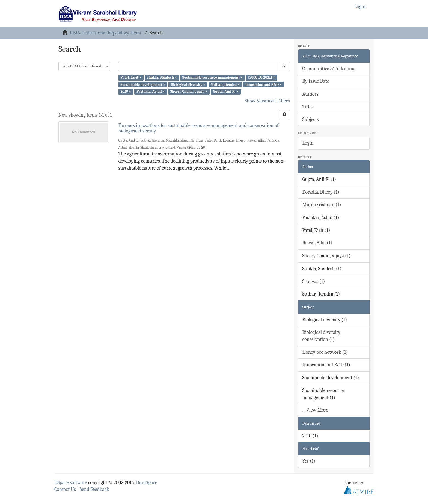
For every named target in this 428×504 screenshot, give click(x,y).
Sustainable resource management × (212, 77)
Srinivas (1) (314, 282)
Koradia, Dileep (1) (321, 192)
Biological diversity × (188, 84)
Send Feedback (94, 489)
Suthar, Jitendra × (225, 84)
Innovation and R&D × (263, 84)
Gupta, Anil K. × (226, 91)
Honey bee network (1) (325, 352)
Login (308, 143)
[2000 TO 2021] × (262, 77)
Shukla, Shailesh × (162, 77)
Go (284, 66)
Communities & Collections (329, 69)
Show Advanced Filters (267, 101)
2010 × (126, 91)
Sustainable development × (143, 84)
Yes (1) (309, 461)
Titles (308, 107)
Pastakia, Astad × (151, 91)
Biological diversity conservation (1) (321, 336)
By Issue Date (316, 81)
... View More (315, 410)
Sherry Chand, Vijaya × (189, 91)
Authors (310, 94)
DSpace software (71, 483)
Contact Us (65, 489)
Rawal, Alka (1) (317, 243)
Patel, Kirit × (131, 77)
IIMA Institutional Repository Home (106, 33)
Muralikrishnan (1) (322, 205)
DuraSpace (147, 483)
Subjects (311, 120)
